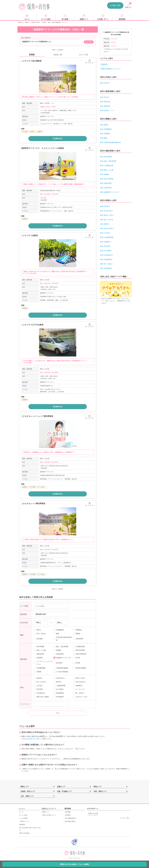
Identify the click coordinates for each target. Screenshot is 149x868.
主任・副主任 (40, 634)
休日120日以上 (79, 682)
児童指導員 (78, 639)
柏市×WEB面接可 (106, 268)
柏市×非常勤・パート (107, 111)
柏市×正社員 (104, 97)
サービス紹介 (23, 815)
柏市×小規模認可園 (107, 166)
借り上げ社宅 (40, 682)
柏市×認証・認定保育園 (108, 161)
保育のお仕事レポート (49, 815)
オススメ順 (83, 55)
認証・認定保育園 (61, 647)
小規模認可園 (79, 647)
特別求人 (38, 678)
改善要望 (22, 825)
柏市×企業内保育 (106, 188)
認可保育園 (39, 647)
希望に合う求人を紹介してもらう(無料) (74, 864)
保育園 (37, 672)
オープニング (79, 689)
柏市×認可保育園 (106, 157)
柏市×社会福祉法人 (107, 255)
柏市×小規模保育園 (107, 237)
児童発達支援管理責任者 (63, 639)
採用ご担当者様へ (25, 833)
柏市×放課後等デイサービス (110, 192)
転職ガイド (46, 812)
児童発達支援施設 (61, 668)
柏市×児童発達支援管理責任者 (110, 142)
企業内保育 (59, 654)
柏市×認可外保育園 (107, 179)
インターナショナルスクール (43, 663)
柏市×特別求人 (105, 206)
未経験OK (78, 686)
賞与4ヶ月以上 (79, 678)
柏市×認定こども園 (107, 170)
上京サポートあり (80, 697)
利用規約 (68, 815)
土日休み (38, 686)
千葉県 (44, 22)
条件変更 (88, 42)
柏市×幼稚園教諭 (106, 129)
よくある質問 (23, 818)
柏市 (49, 22)
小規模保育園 (59, 686)
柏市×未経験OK (105, 242)
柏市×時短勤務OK (106, 259)
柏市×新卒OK (105, 224)
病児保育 (58, 663)
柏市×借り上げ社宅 (107, 220)
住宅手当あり (59, 678)
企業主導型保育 (80, 654)
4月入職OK (59, 689)
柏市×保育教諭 (105, 134)
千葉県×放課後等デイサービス (110, 69)
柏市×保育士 (104, 125)
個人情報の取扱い (71, 821)
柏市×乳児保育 (105, 246)
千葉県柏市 (104, 64)
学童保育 (38, 658)
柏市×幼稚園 (104, 174)
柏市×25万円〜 (105, 83)
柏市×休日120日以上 (107, 228)
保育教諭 (77, 630)
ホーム (21, 812)
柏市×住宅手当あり (107, 211)
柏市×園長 (104, 138)
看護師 (76, 634)
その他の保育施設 (61, 672)
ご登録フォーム (24, 821)
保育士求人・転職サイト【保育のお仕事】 (29, 22)
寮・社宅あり (79, 693)
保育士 (37, 630)
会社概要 (68, 812)
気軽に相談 (115, 5)
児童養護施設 (40, 668)
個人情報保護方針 (71, 818)
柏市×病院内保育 (106, 183)
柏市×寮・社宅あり (107, 264)
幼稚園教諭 (59, 630)
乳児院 (76, 663)
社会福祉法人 (40, 693)
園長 (56, 634)
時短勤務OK (59, 693)
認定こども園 (40, 650)
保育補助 (38, 639)
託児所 (76, 658)
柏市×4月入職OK (106, 251)
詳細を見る (58, 139)
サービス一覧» (125, 818)
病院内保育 (39, 654)
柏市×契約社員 (105, 102)
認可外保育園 (79, 650)
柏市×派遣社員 (105, 106)
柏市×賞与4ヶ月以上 (107, 215)
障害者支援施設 (80, 668)
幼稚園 (57, 650)
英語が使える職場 (41, 697)
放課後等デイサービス (62, 658)
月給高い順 (58, 55)
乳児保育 (38, 689)
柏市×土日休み (105, 233)
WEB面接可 (59, 697)
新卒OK (57, 682)
